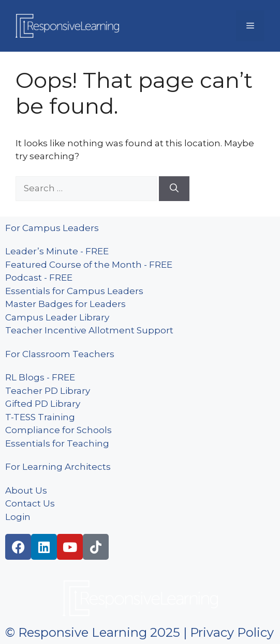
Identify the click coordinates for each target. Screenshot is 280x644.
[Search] (174, 189)
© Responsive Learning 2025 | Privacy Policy (139, 632)
